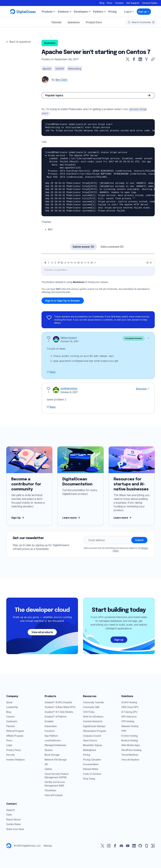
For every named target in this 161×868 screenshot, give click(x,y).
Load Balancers (53, 740)
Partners (11, 726)
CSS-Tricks (89, 712)
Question (50, 43)
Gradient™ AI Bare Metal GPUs (60, 707)
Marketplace (90, 750)
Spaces (49, 750)
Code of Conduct (92, 774)
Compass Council (92, 735)
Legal (9, 745)
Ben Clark (61, 80)
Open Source (90, 740)
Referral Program (15, 731)
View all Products (54, 795)
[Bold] (45, 262)
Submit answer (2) (83, 246)
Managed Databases (55, 745)
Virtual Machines (130, 754)
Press (9, 740)
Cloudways (50, 790)
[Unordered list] (78, 262)
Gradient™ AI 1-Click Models (59, 712)
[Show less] (148, 338)
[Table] (92, 262)
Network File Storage (56, 759)
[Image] (62, 262)
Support (10, 810)
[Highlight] (65, 262)
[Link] (59, 262)
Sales (9, 814)
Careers (119, 3)
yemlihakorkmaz (69, 388)
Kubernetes (51, 726)
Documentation (91, 764)
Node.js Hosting (130, 740)
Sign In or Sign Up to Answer (63, 300)
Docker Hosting (129, 735)
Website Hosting (130, 726)
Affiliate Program (15, 735)
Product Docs (94, 22)
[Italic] (49, 262)
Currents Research (93, 721)
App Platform (51, 735)
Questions (74, 22)
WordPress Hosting (131, 750)
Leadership (12, 707)
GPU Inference (129, 716)
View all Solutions (130, 759)
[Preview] (147, 262)
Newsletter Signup (93, 745)
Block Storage (52, 754)
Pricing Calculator (92, 759)
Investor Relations (15, 759)
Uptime (48, 769)
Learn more (72, 517)
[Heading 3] (75, 262)
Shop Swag (89, 778)
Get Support (133, 3)
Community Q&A (91, 707)
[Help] (151, 262)
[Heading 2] (72, 262)
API (46, 764)
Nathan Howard (69, 337)
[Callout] (88, 262)
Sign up (144, 12)
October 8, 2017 (69, 392)
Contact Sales (150, 3)
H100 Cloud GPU (130, 707)
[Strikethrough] (55, 262)
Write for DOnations (93, 716)
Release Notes (91, 769)
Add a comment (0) (112, 246)
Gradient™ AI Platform (56, 716)
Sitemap (48, 845)
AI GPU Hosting (129, 702)
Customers (12, 721)
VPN (124, 731)
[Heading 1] (69, 262)
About (9, 702)
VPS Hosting (128, 721)
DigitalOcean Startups (94, 726)
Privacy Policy (14, 750)
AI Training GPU (129, 712)
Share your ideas (15, 829)
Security (11, 754)
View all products (42, 632)
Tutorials (56, 22)
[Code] (95, 262)
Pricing (87, 754)
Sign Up (18, 517)
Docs (110, 3)
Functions (50, 731)
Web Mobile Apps (131, 745)
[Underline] (52, 262)
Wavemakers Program (94, 731)
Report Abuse (13, 819)
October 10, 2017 (70, 341)
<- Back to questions (18, 42)
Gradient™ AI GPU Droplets (58, 702)
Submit (139, 540)
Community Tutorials (93, 702)
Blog (102, 3)
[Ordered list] (82, 262)
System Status (14, 824)
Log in (129, 12)
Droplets (49, 721)
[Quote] (85, 262)
